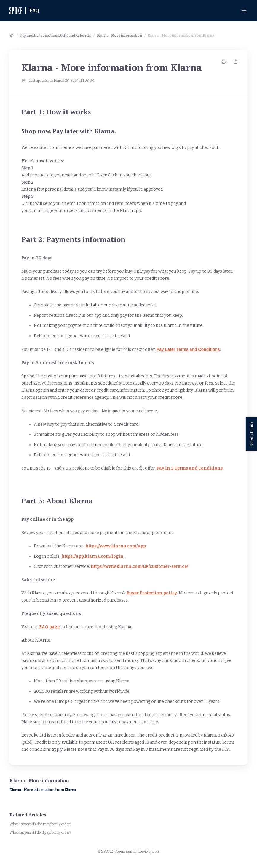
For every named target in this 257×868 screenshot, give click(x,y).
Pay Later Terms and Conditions (188, 349)
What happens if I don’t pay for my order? (40, 824)
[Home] (16, 11)
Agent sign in (125, 851)
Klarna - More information (119, 36)
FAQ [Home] (34, 11)
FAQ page (49, 627)
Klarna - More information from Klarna (181, 36)
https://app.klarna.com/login (92, 556)
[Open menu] (244, 11)
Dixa (156, 851)
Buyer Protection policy (152, 593)
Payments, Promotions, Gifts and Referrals (56, 36)
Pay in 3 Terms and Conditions (190, 468)
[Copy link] (236, 62)
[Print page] (224, 62)
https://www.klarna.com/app (116, 546)
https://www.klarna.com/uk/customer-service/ (139, 566)
